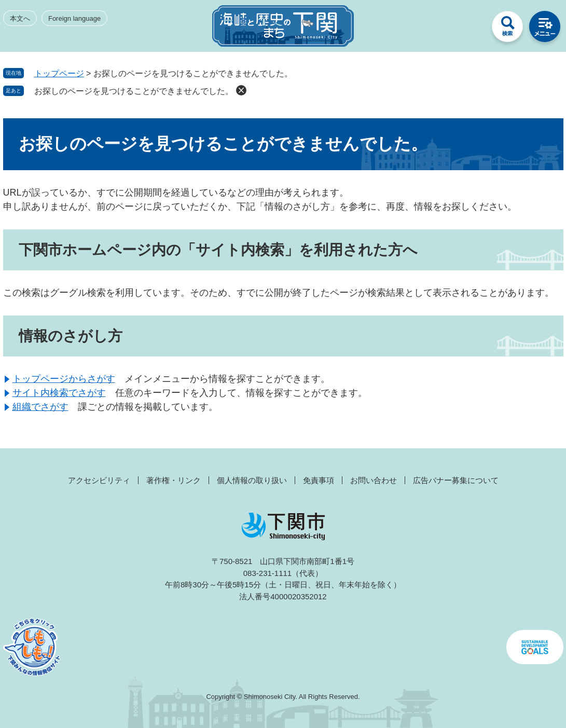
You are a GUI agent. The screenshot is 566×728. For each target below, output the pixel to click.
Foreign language (74, 18)
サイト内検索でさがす (59, 393)
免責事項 (319, 480)
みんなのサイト (470, 29)
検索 (507, 29)
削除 (241, 90)
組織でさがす (40, 407)
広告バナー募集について (456, 480)
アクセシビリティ (99, 480)
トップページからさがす (64, 379)
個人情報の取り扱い (252, 480)
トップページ (59, 73)
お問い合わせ (374, 480)
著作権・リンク (174, 480)
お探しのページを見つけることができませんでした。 (134, 91)
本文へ (20, 18)
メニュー (545, 29)
